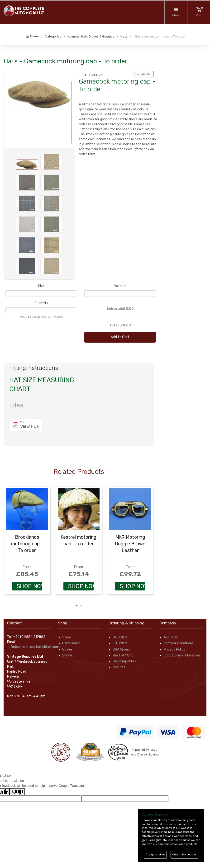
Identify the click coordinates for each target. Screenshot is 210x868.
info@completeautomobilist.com (33, 647)
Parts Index (71, 643)
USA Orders (121, 649)
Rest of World (123, 655)
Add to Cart (120, 337)
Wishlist (144, 74)
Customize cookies (184, 855)
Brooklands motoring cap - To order (27, 544)
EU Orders (120, 643)
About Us (171, 637)
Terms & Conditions (179, 643)
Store (67, 637)
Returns (119, 667)
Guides (67, 649)
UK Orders (120, 637)
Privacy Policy (174, 649)
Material (120, 286)
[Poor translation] (17, 792)
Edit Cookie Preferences (182, 655)
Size (41, 286)
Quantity (41, 303)
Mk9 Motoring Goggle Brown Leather (130, 544)
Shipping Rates (124, 661)
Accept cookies (155, 855)
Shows (67, 655)
